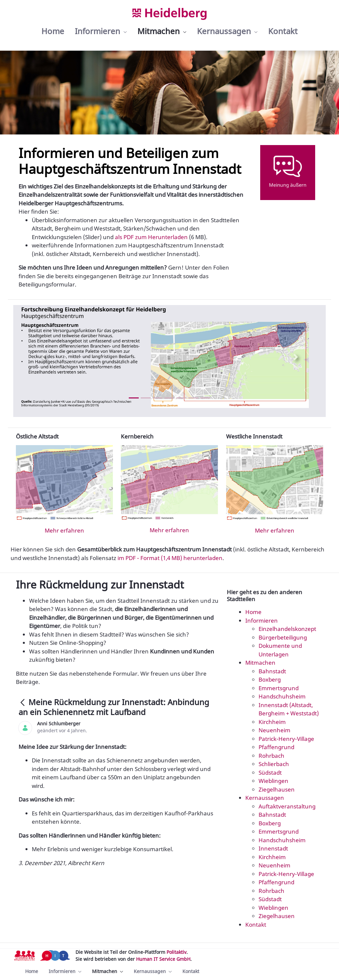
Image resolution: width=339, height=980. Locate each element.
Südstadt (270, 773)
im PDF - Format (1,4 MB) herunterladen (170, 558)
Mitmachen (260, 663)
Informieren (262, 620)
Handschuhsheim (282, 696)
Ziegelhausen (277, 789)
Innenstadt (273, 848)
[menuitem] (53, 31)
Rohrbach (271, 756)
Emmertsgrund (279, 688)
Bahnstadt (272, 671)
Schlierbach (274, 764)
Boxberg (270, 679)
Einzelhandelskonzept (287, 629)
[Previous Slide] (43, 357)
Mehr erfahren (64, 530)
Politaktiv (176, 952)
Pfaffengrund (276, 747)
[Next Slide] (296, 357)
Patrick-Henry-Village (286, 739)
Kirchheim (272, 722)
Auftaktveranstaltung (287, 806)
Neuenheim (274, 730)
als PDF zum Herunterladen (151, 237)
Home (253, 612)
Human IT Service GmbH (163, 959)
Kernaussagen (265, 798)
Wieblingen (273, 781)
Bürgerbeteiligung (283, 637)
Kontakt (256, 925)
